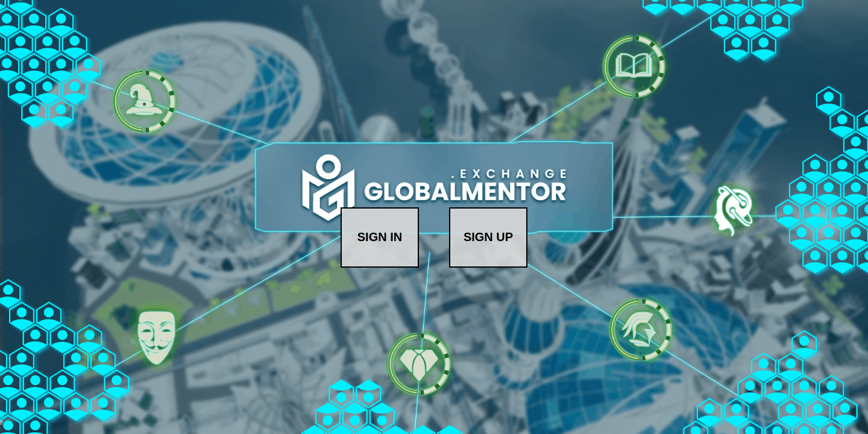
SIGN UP (488, 237)
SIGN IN (380, 237)
